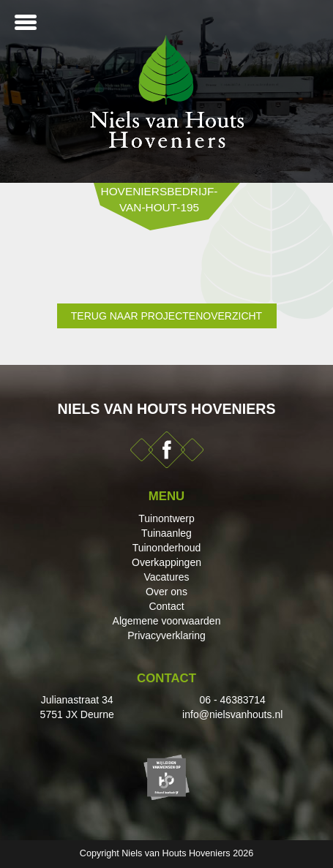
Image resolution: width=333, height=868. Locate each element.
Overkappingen (166, 562)
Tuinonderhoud (167, 548)
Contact (166, 606)
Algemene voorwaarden (167, 621)
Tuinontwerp (166, 518)
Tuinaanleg (166, 533)
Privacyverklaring (166, 635)
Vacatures (167, 577)
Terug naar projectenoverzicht (166, 316)
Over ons (166, 592)
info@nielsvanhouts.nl (232, 714)
